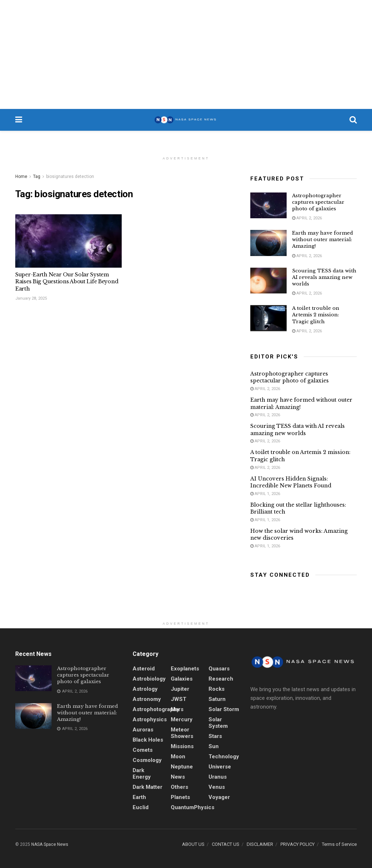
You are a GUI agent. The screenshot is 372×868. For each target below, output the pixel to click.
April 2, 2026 (307, 218)
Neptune (182, 767)
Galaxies (182, 679)
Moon (178, 757)
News (178, 777)
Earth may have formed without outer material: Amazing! (323, 240)
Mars (177, 709)
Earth (139, 797)
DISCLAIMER (260, 844)
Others (179, 787)
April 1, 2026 (265, 494)
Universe (220, 767)
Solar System (218, 723)
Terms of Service (339, 844)
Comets (143, 750)
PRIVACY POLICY (298, 844)
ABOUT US (193, 844)
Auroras (143, 730)
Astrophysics (150, 719)
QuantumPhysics (193, 807)
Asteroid (144, 669)
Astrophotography (156, 709)
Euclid (141, 807)
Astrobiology (149, 679)
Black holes (148, 740)
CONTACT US (226, 844)
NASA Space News (50, 844)
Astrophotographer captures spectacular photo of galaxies (318, 202)
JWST (179, 699)
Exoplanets (185, 669)
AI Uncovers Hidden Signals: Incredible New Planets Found (291, 482)
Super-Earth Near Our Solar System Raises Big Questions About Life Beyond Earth (67, 282)
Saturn (217, 699)
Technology (224, 757)
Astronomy (147, 699)
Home (21, 177)
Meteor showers (182, 733)
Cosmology (147, 760)
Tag (37, 177)
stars (215, 736)
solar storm (224, 709)
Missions (182, 746)
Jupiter (180, 689)
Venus (217, 787)
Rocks (217, 689)
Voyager (219, 797)
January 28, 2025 (31, 298)
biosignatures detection (70, 177)
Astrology (145, 689)
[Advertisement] (186, 54)
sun (214, 746)
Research (221, 679)
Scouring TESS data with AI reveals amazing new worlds (324, 277)
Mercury (182, 719)
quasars (219, 669)
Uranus (218, 777)
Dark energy (142, 774)
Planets (180, 797)
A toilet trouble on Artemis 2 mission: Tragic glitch (316, 315)
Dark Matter (147, 787)
